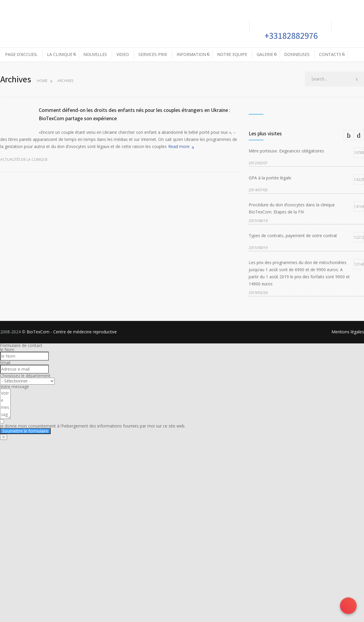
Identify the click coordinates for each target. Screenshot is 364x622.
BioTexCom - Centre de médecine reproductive (72, 332)
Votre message (14, 386)
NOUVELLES (95, 54)
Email (5, 363)
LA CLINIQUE (60, 54)
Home (42, 81)
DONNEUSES (297, 54)
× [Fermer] (4, 437)
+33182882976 (290, 36)
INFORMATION (191, 54)
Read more (179, 146)
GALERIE (265, 54)
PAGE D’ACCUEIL (21, 54)
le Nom (7, 349)
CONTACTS (330, 54)
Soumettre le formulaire (25, 431)
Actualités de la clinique (24, 159)
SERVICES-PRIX (153, 54)
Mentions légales (348, 332)
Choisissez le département (25, 376)
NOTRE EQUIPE (232, 54)
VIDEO (123, 54)
